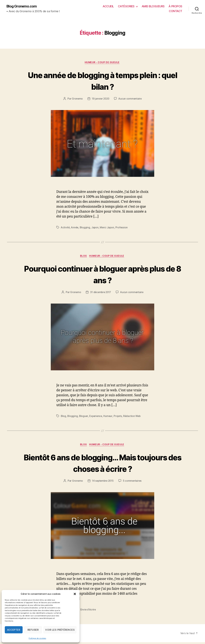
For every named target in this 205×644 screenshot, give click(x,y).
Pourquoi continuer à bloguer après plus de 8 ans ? (103, 275)
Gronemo (77, 99)
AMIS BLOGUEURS (153, 6)
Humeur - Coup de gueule (102, 63)
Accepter (14, 630)
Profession (123, 228)
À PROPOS (175, 6)
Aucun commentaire (131, 99)
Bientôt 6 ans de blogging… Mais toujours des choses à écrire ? (103, 464)
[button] (75, 594)
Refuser (33, 630)
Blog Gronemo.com (23, 6)
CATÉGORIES (126, 6)
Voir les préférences (60, 630)
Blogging (86, 228)
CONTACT (176, 11)
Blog (83, 257)
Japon (96, 228)
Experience (96, 417)
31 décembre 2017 (100, 293)
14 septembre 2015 (103, 483)
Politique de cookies (37, 638)
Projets (119, 417)
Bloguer (84, 417)
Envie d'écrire (89, 611)
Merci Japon (108, 228)
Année (75, 228)
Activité (65, 228)
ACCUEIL (108, 6)
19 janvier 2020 (100, 99)
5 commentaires (133, 483)
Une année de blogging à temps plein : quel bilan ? (103, 81)
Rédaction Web (134, 417)
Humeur (109, 417)
